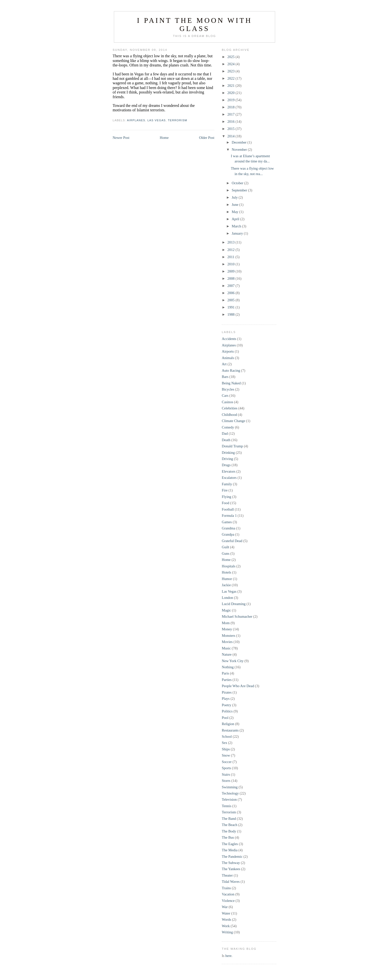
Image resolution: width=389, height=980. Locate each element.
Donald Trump (232, 446)
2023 (231, 71)
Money (227, 629)
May (235, 212)
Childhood (229, 415)
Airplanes (136, 120)
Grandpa (228, 534)
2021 (231, 86)
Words (227, 919)
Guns (226, 553)
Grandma (228, 528)
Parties (227, 680)
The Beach (230, 825)
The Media (230, 850)
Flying (227, 497)
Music (226, 648)
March (237, 226)
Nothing (228, 667)
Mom (226, 623)
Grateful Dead (232, 541)
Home (164, 138)
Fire (225, 490)
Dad (225, 433)
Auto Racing (231, 370)
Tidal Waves (231, 882)
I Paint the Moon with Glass (194, 24)
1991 (231, 307)
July (235, 197)
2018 (231, 107)
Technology (230, 793)
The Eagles (230, 844)
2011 (231, 257)
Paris (225, 673)
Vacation (228, 894)
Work (226, 926)
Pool (225, 718)
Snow (226, 755)
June (235, 205)
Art (224, 364)
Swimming (230, 787)
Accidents (229, 339)
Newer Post (121, 138)
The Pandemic (232, 857)
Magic (226, 610)
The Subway (231, 863)
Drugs (226, 465)
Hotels (227, 572)
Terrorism (177, 120)
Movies (227, 642)
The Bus (228, 837)
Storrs (226, 781)
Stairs (226, 774)
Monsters (228, 636)
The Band (229, 819)
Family (227, 484)
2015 (231, 129)
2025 (231, 57)
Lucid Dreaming (234, 604)
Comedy (228, 427)
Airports (228, 351)
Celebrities (230, 408)
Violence (228, 901)
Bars (225, 377)
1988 (231, 314)
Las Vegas (157, 120)
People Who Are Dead (238, 686)
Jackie (226, 585)
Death (226, 440)
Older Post (207, 138)
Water (226, 913)
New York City (233, 661)
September (240, 190)
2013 (231, 242)
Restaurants (230, 730)
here (228, 956)
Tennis (227, 806)
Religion (228, 724)
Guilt (226, 547)
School (227, 736)
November (240, 150)
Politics (227, 711)
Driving (227, 459)
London (227, 598)
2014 (231, 136)
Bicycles (228, 389)
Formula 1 (229, 516)
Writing (227, 932)
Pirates (227, 692)
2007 (231, 286)
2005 (231, 300)
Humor (227, 579)
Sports (226, 768)
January (238, 233)
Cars (225, 396)
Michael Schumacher (237, 616)
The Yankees (231, 869)
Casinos (227, 402)
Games (227, 522)
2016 (231, 122)
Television (229, 799)
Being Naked (231, 383)
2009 (231, 271)
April (236, 219)
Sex (225, 743)
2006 (231, 293)
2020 (231, 93)
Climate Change (233, 421)
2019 (231, 100)
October (238, 183)
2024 (231, 64)
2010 (231, 264)
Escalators (229, 478)
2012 (231, 250)
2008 (231, 278)
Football (228, 509)
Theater (227, 875)
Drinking (228, 453)
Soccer (227, 762)
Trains (226, 888)
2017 (231, 114)
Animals (228, 358)
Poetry (227, 705)
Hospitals (229, 566)
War (225, 907)
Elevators (229, 471)
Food (226, 503)
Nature (227, 654)
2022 (231, 78)
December (240, 142)
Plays (226, 699)
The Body (229, 831)
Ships (226, 749)
